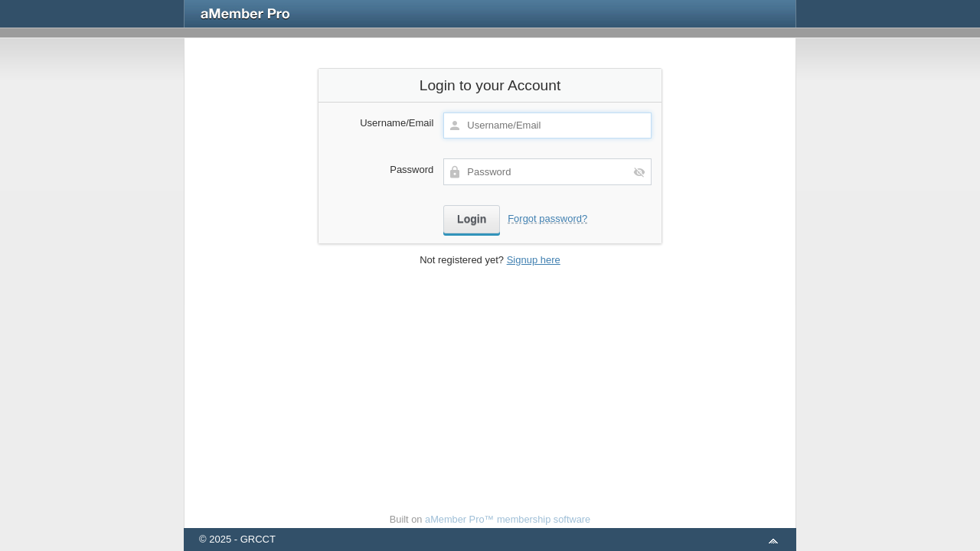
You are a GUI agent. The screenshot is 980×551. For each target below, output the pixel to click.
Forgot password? (547, 218)
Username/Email (397, 123)
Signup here (534, 260)
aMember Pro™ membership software (508, 519)
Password (412, 170)
